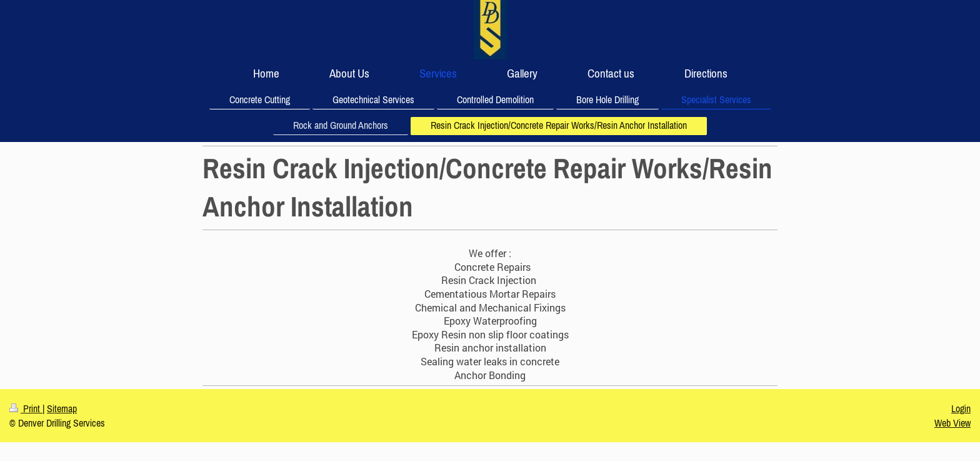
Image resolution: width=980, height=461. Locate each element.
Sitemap (62, 408)
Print (26, 408)
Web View (952, 423)
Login (961, 408)
